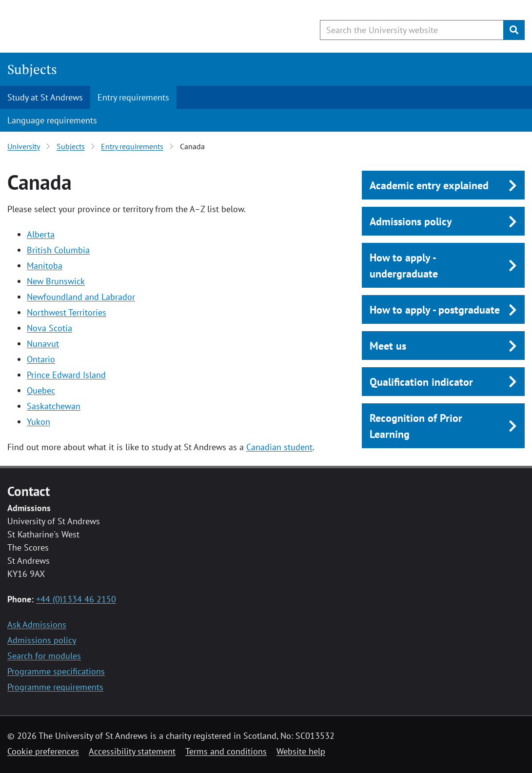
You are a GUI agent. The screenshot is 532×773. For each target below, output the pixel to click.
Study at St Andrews (45, 97)
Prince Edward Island (66, 375)
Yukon (39, 422)
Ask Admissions (37, 624)
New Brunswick (56, 281)
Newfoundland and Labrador (81, 297)
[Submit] (514, 30)
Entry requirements (133, 97)
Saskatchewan (54, 406)
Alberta (41, 234)
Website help (301, 751)
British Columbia (58, 250)
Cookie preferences (43, 751)
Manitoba (45, 266)
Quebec (41, 390)
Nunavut (43, 344)
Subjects (32, 69)
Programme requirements (55, 687)
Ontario (41, 359)
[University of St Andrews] (87, 27)
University (24, 146)
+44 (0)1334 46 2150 (76, 599)
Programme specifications (56, 671)
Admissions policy (42, 640)
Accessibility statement (132, 751)
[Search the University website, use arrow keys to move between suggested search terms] (412, 30)
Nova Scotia (49, 328)
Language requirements (52, 120)
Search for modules (44, 656)
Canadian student (279, 447)
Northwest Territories (67, 312)
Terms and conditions (226, 751)
